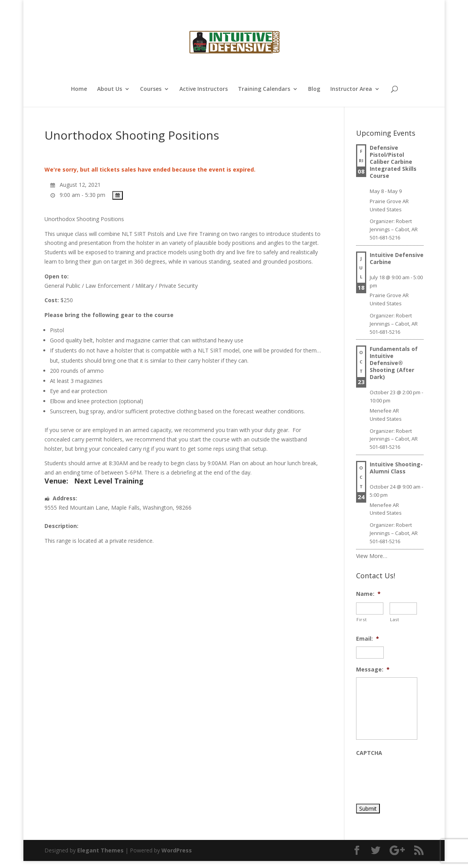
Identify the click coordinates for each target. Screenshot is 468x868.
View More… (372, 556)
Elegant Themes (100, 850)
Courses (151, 89)
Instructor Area (351, 89)
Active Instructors (204, 89)
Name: (368, 594)
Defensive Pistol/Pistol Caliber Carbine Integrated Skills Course (393, 162)
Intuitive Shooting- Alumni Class (396, 468)
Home (79, 89)
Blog (314, 89)
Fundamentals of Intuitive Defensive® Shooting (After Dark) (394, 363)
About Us (110, 89)
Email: (368, 639)
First (362, 619)
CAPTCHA (369, 753)
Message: (373, 670)
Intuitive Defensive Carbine (397, 258)
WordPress (177, 850)
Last (395, 619)
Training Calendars (264, 89)
